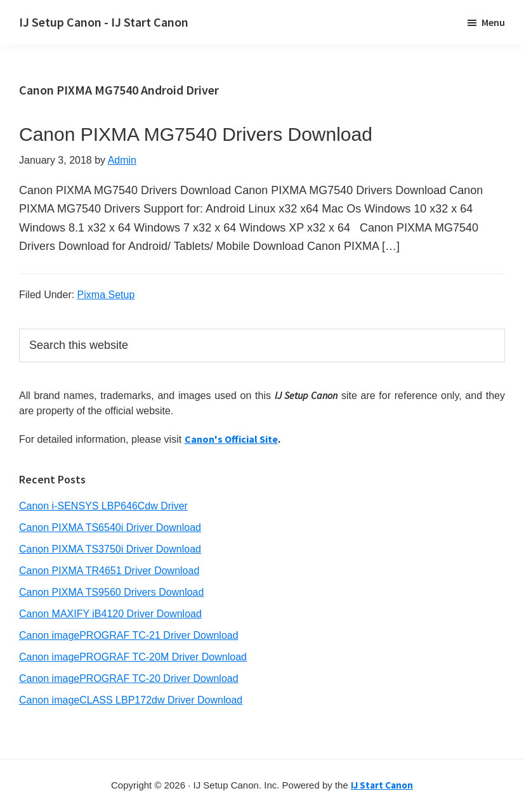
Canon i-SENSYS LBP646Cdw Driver (103, 506)
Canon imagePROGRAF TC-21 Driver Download (129, 635)
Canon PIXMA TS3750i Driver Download (110, 549)
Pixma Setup (106, 295)
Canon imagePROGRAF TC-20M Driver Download (133, 657)
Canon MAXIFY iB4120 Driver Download (110, 614)
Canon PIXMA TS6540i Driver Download (110, 527)
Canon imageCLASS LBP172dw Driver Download (131, 700)
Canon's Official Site (231, 439)
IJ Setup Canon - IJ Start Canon (104, 22)
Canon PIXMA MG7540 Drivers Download (196, 134)
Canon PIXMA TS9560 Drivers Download (111, 592)
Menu (493, 22)
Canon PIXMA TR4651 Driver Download (109, 571)
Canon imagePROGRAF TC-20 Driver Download (129, 678)
